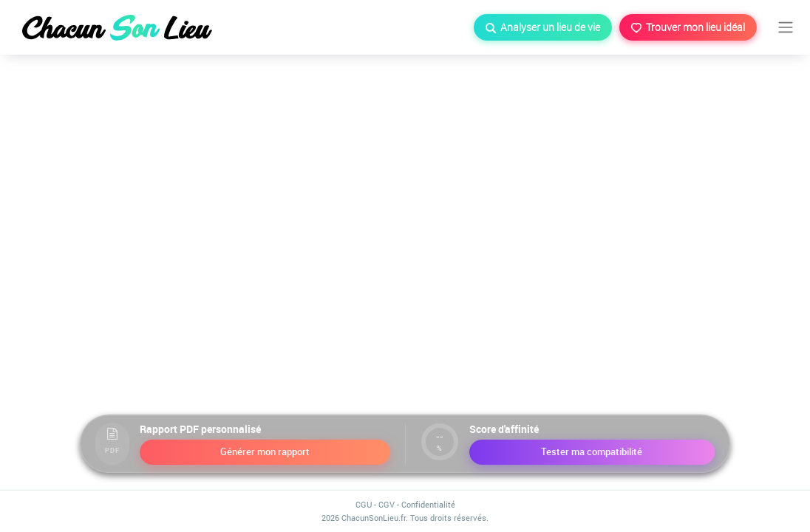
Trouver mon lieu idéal (688, 27)
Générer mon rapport (265, 451)
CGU (364, 504)
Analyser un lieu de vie (543, 27)
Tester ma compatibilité (592, 451)
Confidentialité (428, 504)
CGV (387, 504)
